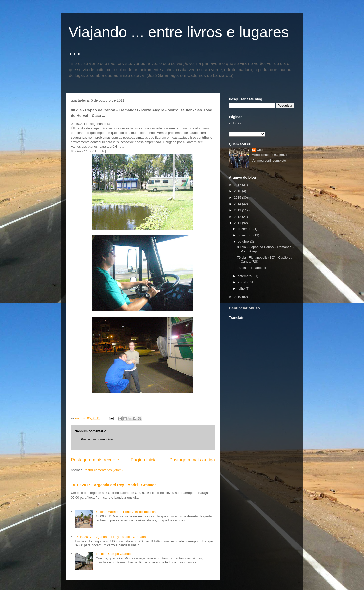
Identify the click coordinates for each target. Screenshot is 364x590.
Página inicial (144, 460)
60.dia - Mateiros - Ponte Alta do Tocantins (126, 512)
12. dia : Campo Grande (113, 554)
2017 (238, 185)
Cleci (260, 150)
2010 (238, 297)
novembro (246, 235)
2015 (238, 198)
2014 (238, 204)
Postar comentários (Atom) (103, 470)
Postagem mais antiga (192, 460)
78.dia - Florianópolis (252, 268)
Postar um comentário (97, 439)
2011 (238, 223)
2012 (238, 217)
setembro (245, 276)
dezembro (246, 229)
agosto (243, 282)
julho (242, 289)
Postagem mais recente (95, 460)
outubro (244, 242)
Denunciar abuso (244, 308)
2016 (238, 191)
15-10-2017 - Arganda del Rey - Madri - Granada (114, 485)
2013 (238, 210)
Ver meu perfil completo (269, 160)
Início (237, 123)
